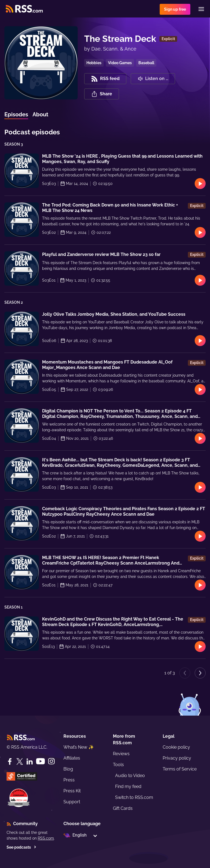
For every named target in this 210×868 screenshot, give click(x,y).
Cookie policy (176, 747)
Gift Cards (123, 808)
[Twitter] (20, 761)
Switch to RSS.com (134, 797)
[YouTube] (40, 761)
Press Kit (72, 791)
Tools (118, 765)
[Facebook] (10, 761)
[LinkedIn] (30, 761)
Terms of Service (180, 769)
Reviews (121, 754)
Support (72, 802)
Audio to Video (130, 776)
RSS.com (46, 838)
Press (69, 780)
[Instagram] (51, 761)
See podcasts (21, 847)
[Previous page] (185, 673)
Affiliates (72, 758)
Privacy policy (177, 758)
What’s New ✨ (79, 747)
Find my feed (128, 786)
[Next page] (200, 673)
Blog (68, 769)
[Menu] (201, 9)
